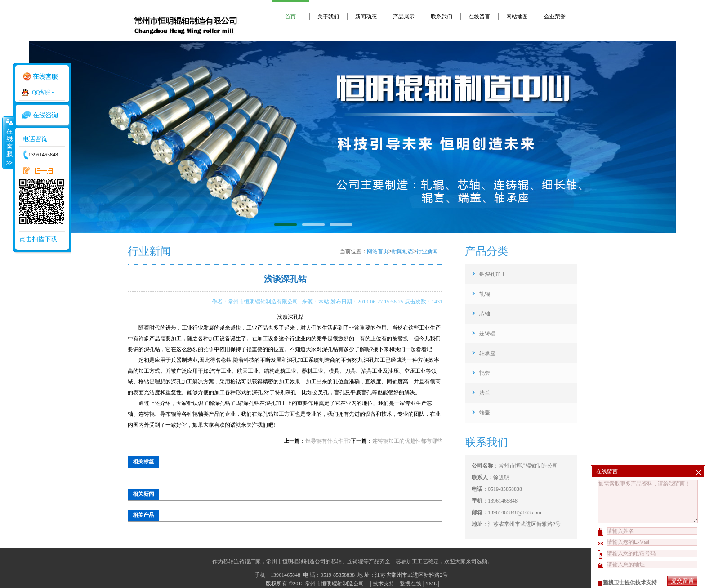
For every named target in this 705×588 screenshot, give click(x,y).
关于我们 (328, 17)
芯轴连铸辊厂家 (242, 561)
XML (431, 584)
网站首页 (378, 251)
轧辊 (485, 294)
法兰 (485, 393)
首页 (290, 17)
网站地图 (517, 17)
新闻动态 (366, 17)
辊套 (485, 373)
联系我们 (442, 17)
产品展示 (404, 17)
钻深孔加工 (493, 274)
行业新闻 (427, 251)
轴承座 (487, 353)
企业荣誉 (555, 17)
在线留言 (479, 17)
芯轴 (485, 314)
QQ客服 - (43, 92)
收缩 (8, 143)
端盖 (485, 413)
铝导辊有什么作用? (328, 441)
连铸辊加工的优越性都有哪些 (407, 441)
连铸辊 (487, 334)
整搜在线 (411, 584)
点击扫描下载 (38, 239)
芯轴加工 (406, 561)
